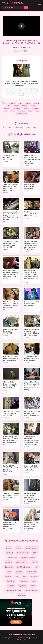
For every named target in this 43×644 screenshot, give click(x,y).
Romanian (35, 576)
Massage (35, 562)
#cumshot (17, 108)
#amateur (7, 108)
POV (35, 553)
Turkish (18, 548)
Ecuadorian (9, 567)
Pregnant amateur (31, 548)
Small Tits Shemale (24, 567)
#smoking (36, 108)
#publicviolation (21, 114)
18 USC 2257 (21, 640)
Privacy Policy (9, 638)
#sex (6, 111)
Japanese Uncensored (13, 591)
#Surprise (12, 103)
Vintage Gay (13, 558)
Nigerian (8, 548)
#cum (21, 103)
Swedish (11, 586)
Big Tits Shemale (23, 553)
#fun (9, 106)
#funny (16, 106)
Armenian (21, 595)
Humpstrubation (22, 562)
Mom (36, 567)
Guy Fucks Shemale (28, 558)
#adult (30, 111)
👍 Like (17, 51)
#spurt (28, 103)
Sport (25, 576)
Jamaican (19, 572)
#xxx (38, 111)
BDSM (33, 586)
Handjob (8, 576)
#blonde (37, 103)
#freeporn (21, 111)
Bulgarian (9, 562)
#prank (33, 106)
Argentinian (22, 586)
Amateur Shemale (31, 591)
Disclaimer (35, 638)
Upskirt (34, 581)
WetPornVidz (13, 3)
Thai (17, 576)
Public (9, 572)
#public (27, 108)
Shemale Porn (31, 572)
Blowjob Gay (11, 581)
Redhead (10, 553)
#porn (13, 111)
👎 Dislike (25, 51)
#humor (25, 106)
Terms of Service (22, 638)
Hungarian (23, 581)
